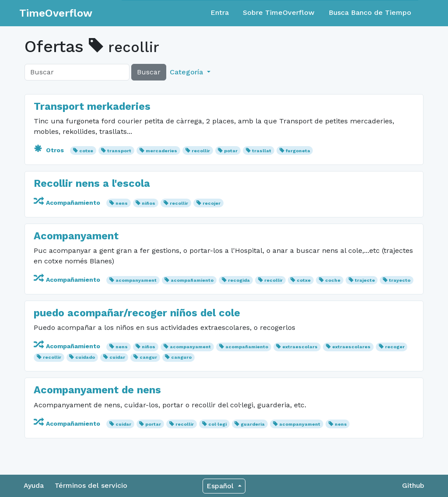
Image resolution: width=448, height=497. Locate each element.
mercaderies (161, 151)
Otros (50, 150)
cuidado (85, 357)
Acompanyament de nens (97, 390)
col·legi (217, 424)
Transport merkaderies (92, 106)
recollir (201, 151)
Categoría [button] (187, 72)
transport (119, 151)
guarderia (253, 424)
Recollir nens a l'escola (92, 183)
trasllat (262, 151)
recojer (212, 203)
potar (231, 151)
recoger (395, 347)
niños (149, 203)
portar (153, 424)
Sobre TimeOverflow (279, 12)
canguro (181, 357)
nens (122, 203)
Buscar (149, 72)
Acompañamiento (68, 203)
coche (333, 280)
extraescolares (351, 347)
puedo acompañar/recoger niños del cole (137, 313)
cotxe (86, 151)
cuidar (117, 357)
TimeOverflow (56, 13)
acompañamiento (192, 280)
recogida (239, 280)
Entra (220, 12)
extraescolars (300, 347)
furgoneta (298, 151)
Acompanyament (76, 236)
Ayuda (34, 485)
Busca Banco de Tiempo (370, 12)
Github (413, 485)
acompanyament (136, 280)
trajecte (365, 280)
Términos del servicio (91, 485)
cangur (148, 357)
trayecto (400, 280)
